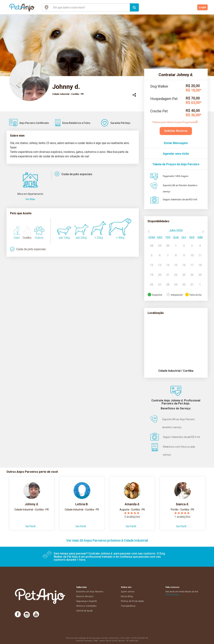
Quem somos (128, 592)
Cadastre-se (186, 8)
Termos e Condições (86, 606)
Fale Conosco (172, 595)
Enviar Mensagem (176, 143)
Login (203, 8)
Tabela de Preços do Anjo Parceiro (176, 164)
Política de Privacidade (132, 601)
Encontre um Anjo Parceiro (90, 592)
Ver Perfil (30, 526)
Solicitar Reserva (176, 131)
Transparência (128, 606)
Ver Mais (30, 199)
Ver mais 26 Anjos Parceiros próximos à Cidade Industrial (107, 540)
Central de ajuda (85, 611)
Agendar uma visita (176, 154)
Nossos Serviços (85, 596)
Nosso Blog (127, 596)
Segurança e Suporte (87, 601)
